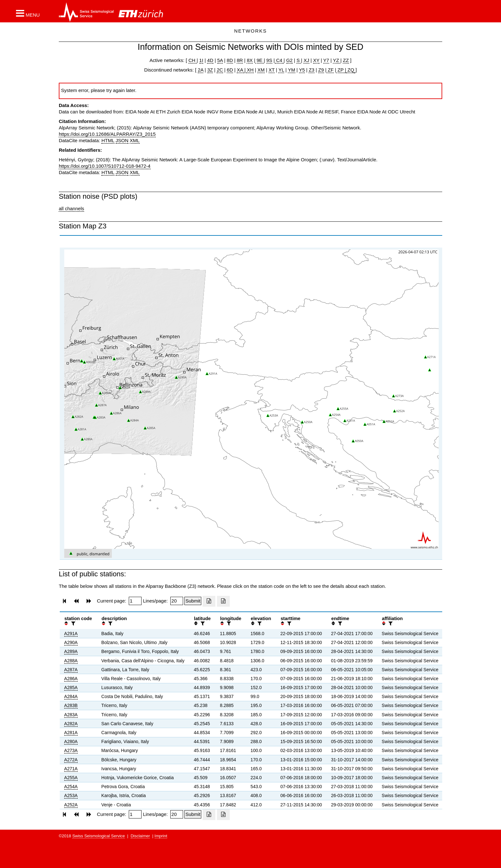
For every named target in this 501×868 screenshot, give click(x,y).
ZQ (350, 70)
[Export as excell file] (209, 601)
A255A (71, 778)
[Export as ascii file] (223, 601)
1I (201, 60)
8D (230, 60)
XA (240, 70)
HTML (108, 140)
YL (281, 70)
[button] (28, 13)
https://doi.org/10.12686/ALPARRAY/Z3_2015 (107, 134)
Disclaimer (140, 836)
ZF (330, 70)
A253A (71, 795)
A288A (71, 661)
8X (250, 60)
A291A (71, 634)
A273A (71, 750)
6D (230, 70)
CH (193, 60)
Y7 (326, 60)
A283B (71, 705)
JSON (122, 140)
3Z (210, 70)
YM (292, 70)
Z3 (312, 70)
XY (316, 60)
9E (260, 60)
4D (210, 60)
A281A (71, 733)
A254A (71, 787)
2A (201, 70)
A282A (71, 724)
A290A (71, 642)
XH (250, 70)
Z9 (321, 70)
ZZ (346, 60)
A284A (71, 696)
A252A (71, 805)
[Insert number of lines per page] (177, 601)
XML (135, 140)
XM (261, 70)
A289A (71, 651)
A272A (71, 760)
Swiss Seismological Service (99, 836)
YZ (337, 60)
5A (220, 60)
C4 (279, 60)
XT (272, 70)
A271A (71, 769)
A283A (71, 715)
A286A (71, 679)
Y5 (302, 70)
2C (220, 70)
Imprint (161, 836)
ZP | (341, 70)
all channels (71, 208)
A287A (71, 670)
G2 (289, 60)
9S (269, 60)
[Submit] (193, 601)
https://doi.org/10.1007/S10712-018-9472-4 (105, 166)
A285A (71, 687)
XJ (306, 60)
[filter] (73, 623)
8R (240, 60)
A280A (71, 741)
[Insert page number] (135, 601)
